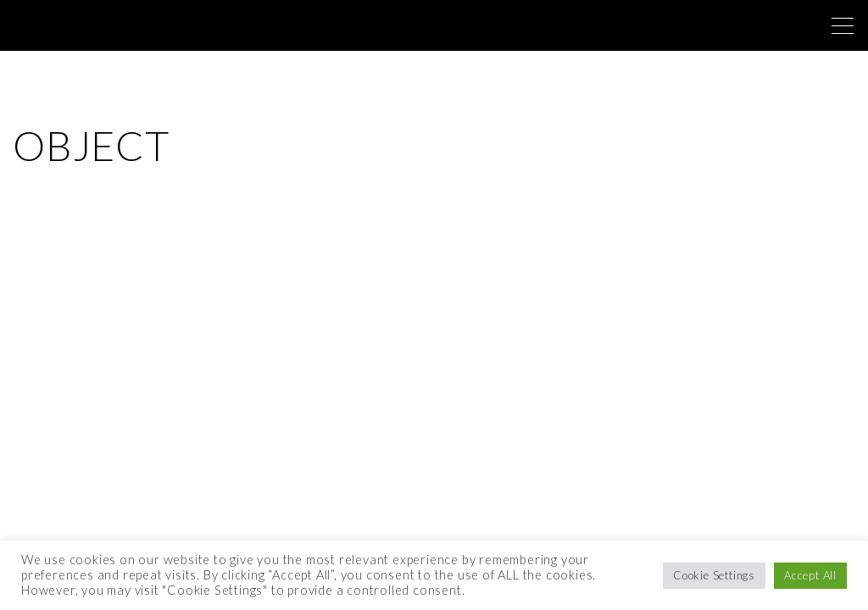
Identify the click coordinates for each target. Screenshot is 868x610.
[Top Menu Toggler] (843, 25)
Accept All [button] (810, 575)
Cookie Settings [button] (714, 575)
